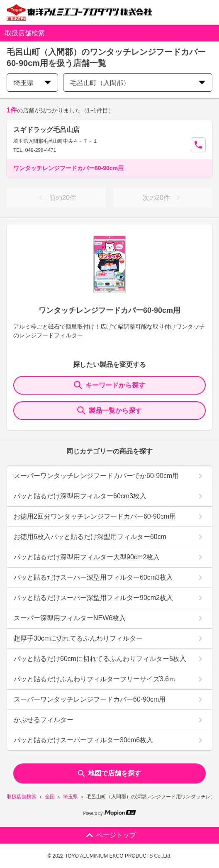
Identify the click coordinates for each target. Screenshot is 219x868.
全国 (50, 797)
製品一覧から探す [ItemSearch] (109, 410)
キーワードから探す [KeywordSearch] (109, 385)
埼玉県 (71, 797)
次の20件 (163, 197)
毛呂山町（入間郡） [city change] (138, 83)
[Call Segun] (198, 145)
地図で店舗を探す (109, 773)
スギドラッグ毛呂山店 (46, 130)
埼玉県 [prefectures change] (32, 83)
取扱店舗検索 (22, 797)
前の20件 (56, 197)
